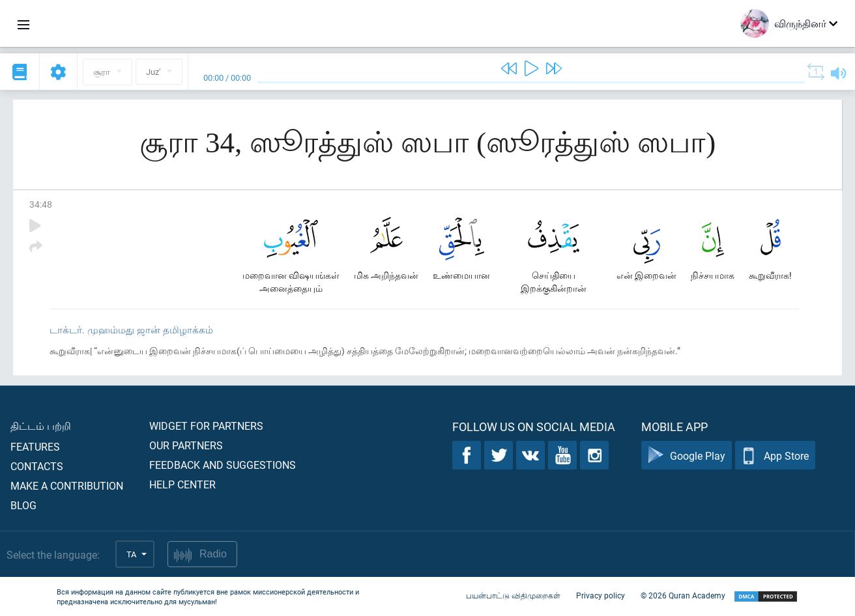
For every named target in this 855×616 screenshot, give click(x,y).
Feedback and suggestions (223, 465)
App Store (775, 455)
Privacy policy (601, 595)
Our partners (186, 445)
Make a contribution (67, 485)
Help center (182, 484)
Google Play (687, 455)
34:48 (41, 204)
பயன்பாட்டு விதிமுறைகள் (513, 595)
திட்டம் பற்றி (41, 426)
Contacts (37, 466)
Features (35, 446)
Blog (23, 505)
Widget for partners (206, 426)
